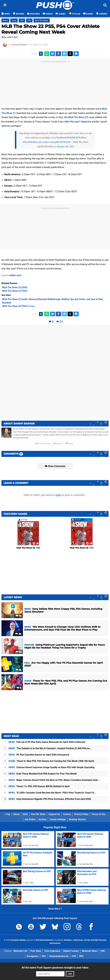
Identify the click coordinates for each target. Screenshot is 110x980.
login (58, 495)
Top (7, 814)
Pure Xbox (36, 951)
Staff (25, 814)
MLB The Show (42, 20)
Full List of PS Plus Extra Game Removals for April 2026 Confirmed (47, 742)
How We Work (38, 814)
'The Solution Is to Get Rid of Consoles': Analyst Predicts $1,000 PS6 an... (50, 748)
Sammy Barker (19, 45)
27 (61, 322)
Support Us (54, 814)
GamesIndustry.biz (59, 956)
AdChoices (78, 940)
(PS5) (15, 291)
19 (18, 616)
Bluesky (58, 444)
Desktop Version (77, 819)
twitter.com (15, 275)
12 (19, 652)
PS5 (22, 20)
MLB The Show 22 (78, 117)
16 (18, 670)
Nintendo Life (20, 951)
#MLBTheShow (79, 137)
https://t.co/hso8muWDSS (58, 137)
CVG (74, 956)
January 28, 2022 (65, 146)
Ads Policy (30, 819)
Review (19, 306)
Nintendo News (90, 951)
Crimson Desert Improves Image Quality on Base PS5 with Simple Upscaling (51, 767)
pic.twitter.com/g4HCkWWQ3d (54, 142)
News (5, 20)
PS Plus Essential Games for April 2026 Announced (39, 755)
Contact (67, 814)
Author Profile (43, 444)
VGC (44, 956)
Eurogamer (33, 956)
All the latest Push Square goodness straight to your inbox (55, 968)
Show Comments (55, 466)
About (16, 814)
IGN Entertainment (44, 940)
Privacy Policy (81, 814)
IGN (103, 951)
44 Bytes (68, 940)
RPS (81, 956)
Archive (42, 819)
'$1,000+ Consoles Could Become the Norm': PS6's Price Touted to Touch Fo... (52, 793)
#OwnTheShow (31, 142)
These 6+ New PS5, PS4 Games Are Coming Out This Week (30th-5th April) (51, 761)
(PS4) (15, 287)
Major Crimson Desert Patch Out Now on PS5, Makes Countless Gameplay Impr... (54, 780)
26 (18, 634)
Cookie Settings (58, 819)
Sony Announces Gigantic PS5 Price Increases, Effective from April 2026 (50, 799)
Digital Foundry (71, 951)
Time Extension (52, 951)
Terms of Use (99, 814)
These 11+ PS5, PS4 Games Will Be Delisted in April (39, 786)
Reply (69, 444)
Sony (14, 20)
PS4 (29, 20)
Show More (55, 909)
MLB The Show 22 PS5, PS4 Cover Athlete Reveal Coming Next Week (50, 29)
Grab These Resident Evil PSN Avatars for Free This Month (43, 774)
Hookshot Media (18, 940)
